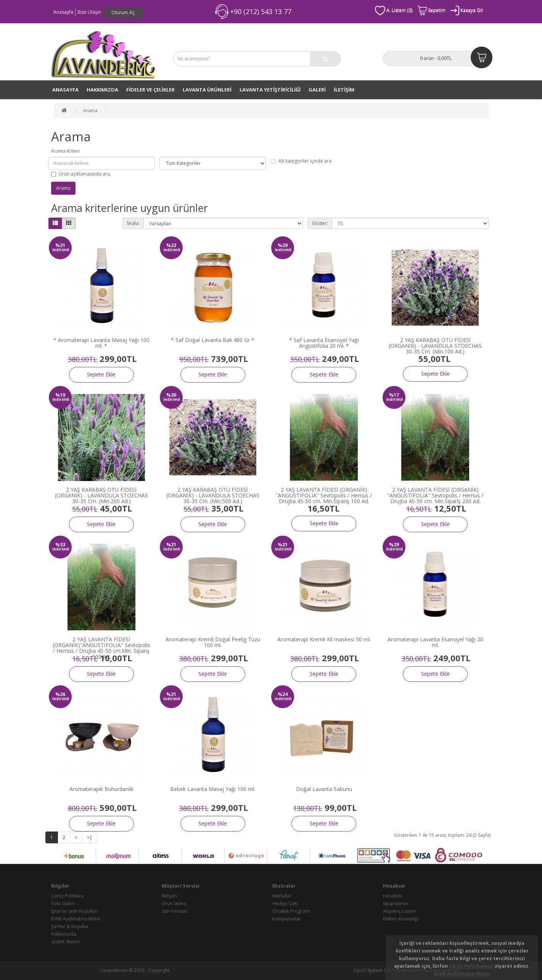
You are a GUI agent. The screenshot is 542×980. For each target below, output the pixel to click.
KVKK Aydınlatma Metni (76, 919)
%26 (60, 694)
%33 (60, 545)
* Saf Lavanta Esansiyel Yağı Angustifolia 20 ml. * (324, 343)
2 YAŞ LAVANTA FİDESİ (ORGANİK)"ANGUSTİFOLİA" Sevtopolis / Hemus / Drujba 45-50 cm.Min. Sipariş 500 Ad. (101, 648)
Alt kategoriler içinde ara (301, 161)
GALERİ (317, 90)
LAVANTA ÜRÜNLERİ (207, 90)
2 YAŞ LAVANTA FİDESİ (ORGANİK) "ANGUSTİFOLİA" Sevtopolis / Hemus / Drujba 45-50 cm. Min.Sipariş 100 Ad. (324, 496)
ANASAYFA (65, 90)
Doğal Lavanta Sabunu (324, 789)
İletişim (169, 896)
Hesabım (393, 896)
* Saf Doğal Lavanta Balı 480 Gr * (213, 340)
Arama (90, 111)
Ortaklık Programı (291, 911)
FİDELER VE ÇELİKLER (150, 90)
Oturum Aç (123, 12)
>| (90, 837)
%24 (283, 694)
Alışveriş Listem (400, 911)
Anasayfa (63, 12)
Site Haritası (175, 911)
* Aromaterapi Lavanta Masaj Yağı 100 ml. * (101, 343)
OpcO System (368, 970)
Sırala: (133, 223)
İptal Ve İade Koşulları (74, 911)
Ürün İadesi (174, 903)
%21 (60, 245)
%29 (283, 245)
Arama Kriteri (65, 151)
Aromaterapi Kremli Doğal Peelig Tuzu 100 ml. (213, 642)
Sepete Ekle (101, 374)
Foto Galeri (63, 903)
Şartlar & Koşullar (70, 926)
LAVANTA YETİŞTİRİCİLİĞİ (270, 90)
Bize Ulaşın (89, 12)
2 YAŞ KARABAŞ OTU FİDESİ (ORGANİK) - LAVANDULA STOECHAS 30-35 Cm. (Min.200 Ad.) (101, 496)
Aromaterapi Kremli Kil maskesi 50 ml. (324, 639)
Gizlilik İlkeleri (66, 942)
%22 (171, 245)
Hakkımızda (102, 90)
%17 (394, 395)
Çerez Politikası (68, 896)
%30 (171, 395)
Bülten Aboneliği (401, 919)
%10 (60, 395)
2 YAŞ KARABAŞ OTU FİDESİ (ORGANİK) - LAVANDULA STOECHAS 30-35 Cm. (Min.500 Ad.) (213, 496)
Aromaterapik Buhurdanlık (101, 789)
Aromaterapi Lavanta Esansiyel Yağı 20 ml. (435, 642)
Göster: (320, 223)
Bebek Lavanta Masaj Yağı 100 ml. (213, 789)
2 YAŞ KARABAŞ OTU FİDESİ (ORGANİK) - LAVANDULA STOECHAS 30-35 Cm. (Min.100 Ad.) (435, 346)
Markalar (282, 896)
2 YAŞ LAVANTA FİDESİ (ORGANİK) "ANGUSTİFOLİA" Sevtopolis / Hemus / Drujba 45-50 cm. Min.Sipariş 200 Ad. (435, 496)
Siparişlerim (396, 903)
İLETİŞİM (344, 90)
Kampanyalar (287, 919)
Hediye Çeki (285, 903)
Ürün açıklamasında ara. (81, 174)
